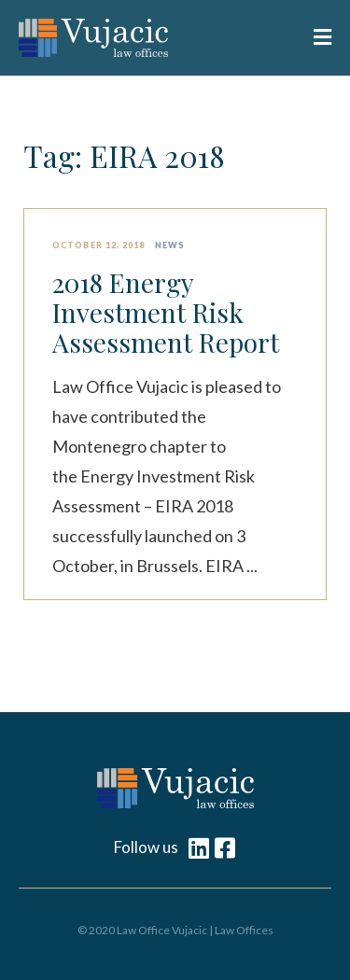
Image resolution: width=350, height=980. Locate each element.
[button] (316, 38)
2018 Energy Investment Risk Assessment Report (166, 313)
